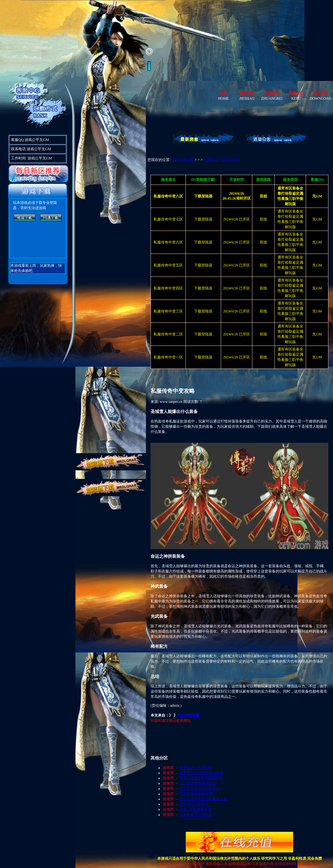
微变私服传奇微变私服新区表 (203, 799)
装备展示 (272, 93)
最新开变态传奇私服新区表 (201, 773)
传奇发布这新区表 (194, 804)
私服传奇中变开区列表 (222, 160)
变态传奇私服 (182, 160)
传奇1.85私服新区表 (195, 809)
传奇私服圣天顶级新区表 (200, 789)
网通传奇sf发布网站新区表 (201, 778)
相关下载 (320, 93)
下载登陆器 (203, 219)
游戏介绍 (247, 93)
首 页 (223, 93)
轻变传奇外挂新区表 (196, 794)
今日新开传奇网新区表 (198, 783)
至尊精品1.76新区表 (195, 768)
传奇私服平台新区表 (196, 815)
